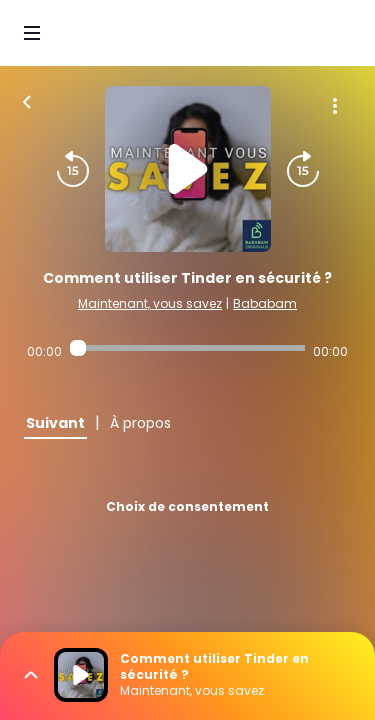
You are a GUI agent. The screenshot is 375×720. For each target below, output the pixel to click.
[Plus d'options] (335, 106)
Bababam (265, 303)
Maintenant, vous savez (150, 303)
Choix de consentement (187, 506)
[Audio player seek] (187, 348)
